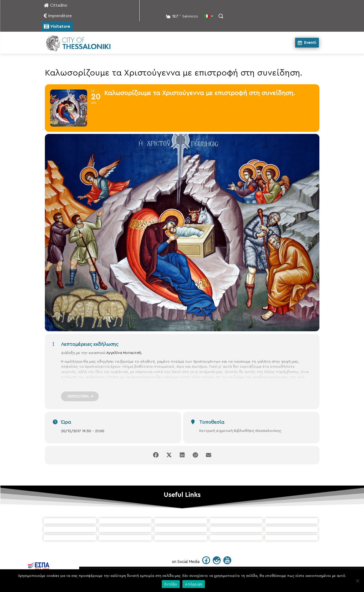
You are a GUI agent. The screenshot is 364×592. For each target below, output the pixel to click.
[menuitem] (209, 17)
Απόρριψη (194, 584)
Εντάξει (171, 584)
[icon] (206, 562)
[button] (221, 16)
